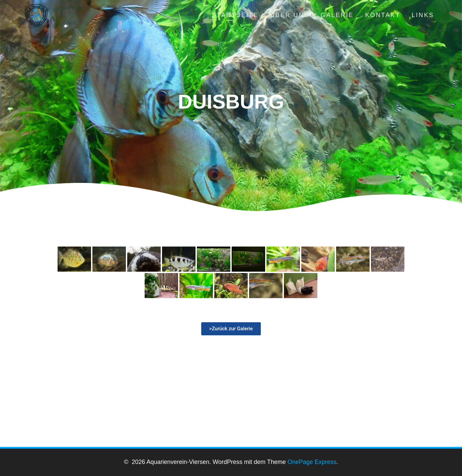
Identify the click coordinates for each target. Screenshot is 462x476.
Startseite (235, 15)
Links (423, 15)
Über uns (290, 15)
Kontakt (383, 15)
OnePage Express (312, 462)
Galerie (337, 15)
